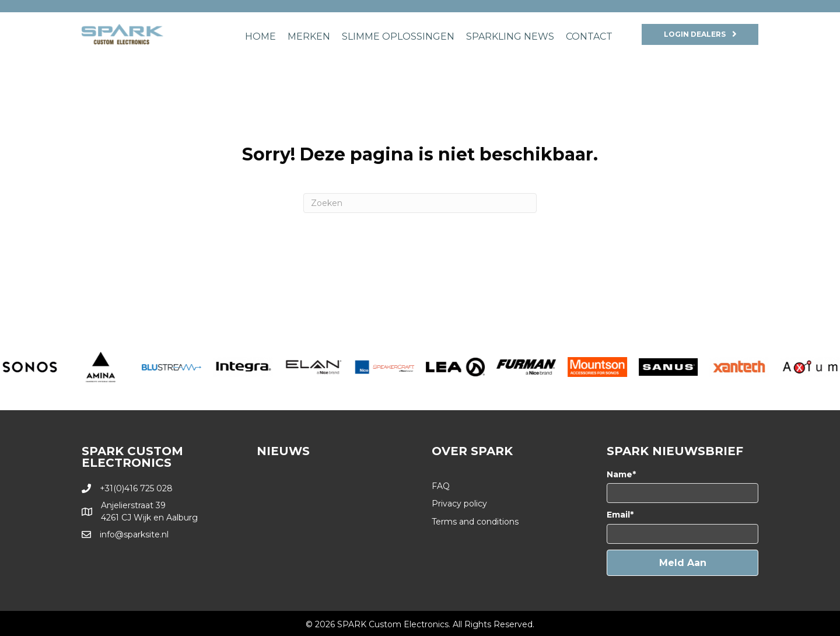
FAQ (441, 486)
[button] (682, 563)
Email (618, 515)
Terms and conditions (475, 522)
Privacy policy (459, 504)
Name (619, 474)
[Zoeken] (420, 203)
